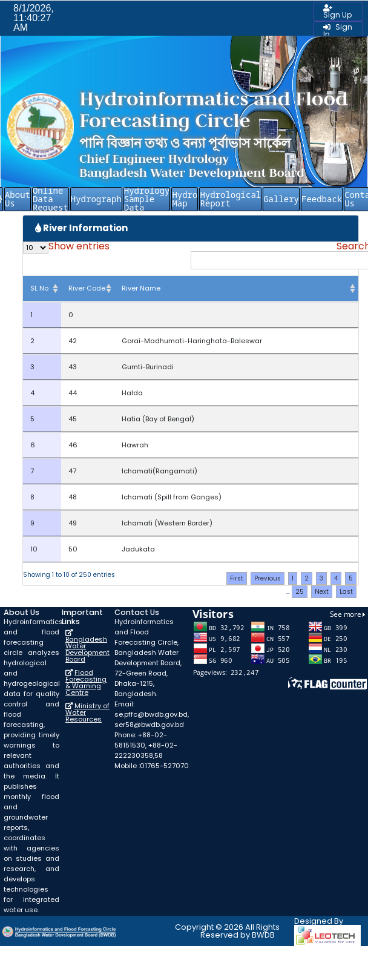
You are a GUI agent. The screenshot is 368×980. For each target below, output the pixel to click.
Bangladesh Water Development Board (87, 649)
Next (322, 592)
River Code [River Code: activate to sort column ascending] (87, 288)
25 (300, 592)
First (237, 578)
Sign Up (337, 12)
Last (346, 592)
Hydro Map (185, 199)
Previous (268, 578)
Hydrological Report (230, 199)
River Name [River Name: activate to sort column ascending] (141, 288)
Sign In (338, 31)
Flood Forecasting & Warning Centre (86, 682)
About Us (18, 199)
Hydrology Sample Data (147, 199)
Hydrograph (96, 199)
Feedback (322, 199)
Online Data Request (51, 199)
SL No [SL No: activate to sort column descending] (39, 288)
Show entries (66, 248)
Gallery (281, 199)
